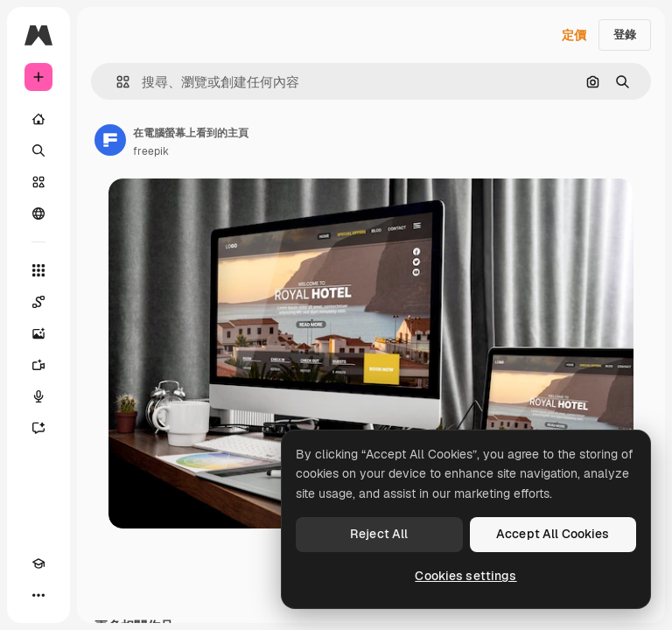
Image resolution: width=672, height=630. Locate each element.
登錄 (625, 35)
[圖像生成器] (38, 333)
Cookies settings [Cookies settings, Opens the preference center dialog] (465, 576)
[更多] (38, 595)
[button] (116, 82)
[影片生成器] (38, 365)
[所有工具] (38, 270)
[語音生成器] (38, 396)
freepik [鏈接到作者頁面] (151, 151)
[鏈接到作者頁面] (110, 140)
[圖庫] (38, 182)
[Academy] (38, 563)
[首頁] (38, 119)
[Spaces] (38, 302)
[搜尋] (38, 150)
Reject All (379, 534)
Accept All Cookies (553, 534)
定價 (574, 35)
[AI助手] (38, 428)
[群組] (38, 213)
